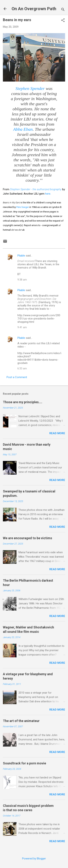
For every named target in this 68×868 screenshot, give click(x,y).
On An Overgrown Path (34, 9)
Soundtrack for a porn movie (24, 763)
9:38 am (22, 280)
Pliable (21, 256)
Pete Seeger (23, 207)
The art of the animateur (21, 721)
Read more (57, 433)
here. (48, 194)
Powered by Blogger (34, 859)
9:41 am (22, 327)
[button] (63, 21)
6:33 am (22, 368)
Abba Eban (23, 129)
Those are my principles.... (23, 402)
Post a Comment (17, 377)
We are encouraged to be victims (27, 538)
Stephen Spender (30, 88)
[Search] (63, 10)
